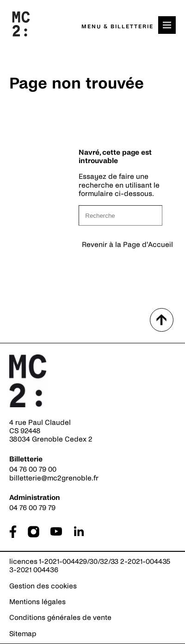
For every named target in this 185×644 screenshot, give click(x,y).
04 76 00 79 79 (32, 508)
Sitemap (23, 634)
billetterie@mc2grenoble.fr (54, 478)
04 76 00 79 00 (33, 469)
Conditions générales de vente (60, 617)
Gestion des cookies (43, 586)
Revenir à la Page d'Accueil (127, 244)
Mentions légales (37, 602)
